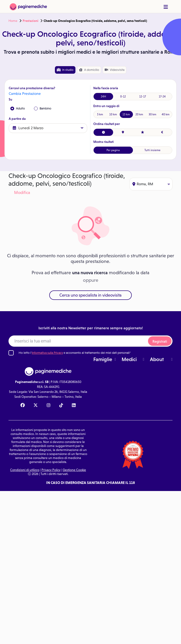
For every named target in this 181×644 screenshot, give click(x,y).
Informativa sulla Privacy (47, 353)
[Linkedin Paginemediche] (74, 406)
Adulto (18, 109)
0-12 (123, 97)
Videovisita (115, 70)
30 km (152, 114)
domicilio (89, 70)
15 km (126, 114)
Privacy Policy (51, 470)
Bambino (43, 109)
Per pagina (113, 150)
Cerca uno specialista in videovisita (90, 295)
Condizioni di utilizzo (25, 470)
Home (13, 21)
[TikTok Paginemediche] (61, 406)
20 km (139, 114)
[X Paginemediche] (36, 406)
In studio (65, 70)
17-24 (162, 97)
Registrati (160, 341)
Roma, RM (151, 184)
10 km (113, 114)
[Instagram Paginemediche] (49, 406)
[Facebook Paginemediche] (23, 406)
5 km (100, 114)
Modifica (22, 193)
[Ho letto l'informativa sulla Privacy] (11, 353)
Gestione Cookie (74, 470)
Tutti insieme (152, 150)
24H (103, 97)
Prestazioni (31, 21)
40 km (166, 114)
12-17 (143, 97)
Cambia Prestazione (25, 94)
